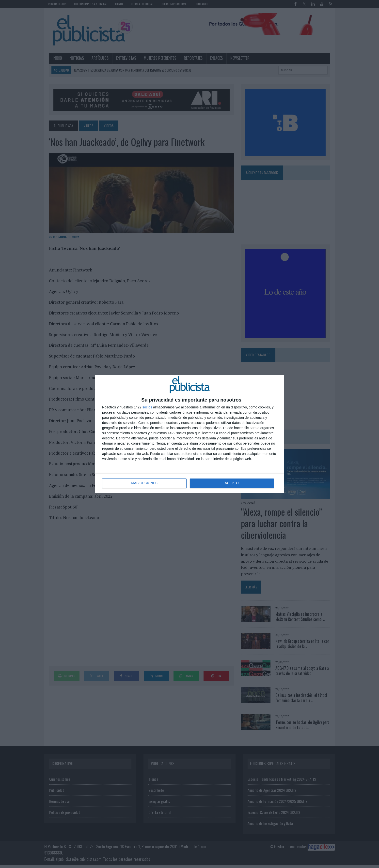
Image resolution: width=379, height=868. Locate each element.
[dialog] (189, 434)
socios (147, 407)
